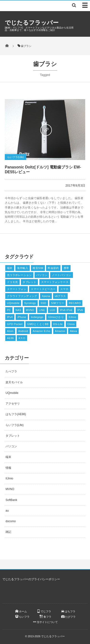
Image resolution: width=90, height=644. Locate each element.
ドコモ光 (12, 282)
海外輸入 (23, 268)
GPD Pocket (15, 324)
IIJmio (72, 317)
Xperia (46, 296)
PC (9, 310)
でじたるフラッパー (32, 23)
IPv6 (80, 310)
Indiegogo (37, 317)
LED (52, 310)
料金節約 (53, 268)
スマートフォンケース (55, 282)
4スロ (22, 338)
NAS (18, 310)
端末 (10, 268)
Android (23, 331)
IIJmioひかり (56, 317)
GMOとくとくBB (38, 324)
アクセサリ (13, 404)
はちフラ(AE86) (16, 414)
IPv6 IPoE (66, 310)
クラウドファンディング (22, 296)
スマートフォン (17, 289)
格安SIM (38, 268)
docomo (11, 521)
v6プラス (60, 296)
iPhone (22, 317)
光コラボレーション (19, 275)
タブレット (29, 282)
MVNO (30, 310)
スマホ (64, 289)
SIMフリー (57, 303)
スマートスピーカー (43, 289)
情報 (8, 468)
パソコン (42, 275)
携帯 (66, 268)
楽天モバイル (14, 382)
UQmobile (13, 303)
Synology (30, 303)
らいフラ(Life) (15, 157)
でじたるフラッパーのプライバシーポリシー (31, 579)
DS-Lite (58, 324)
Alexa (73, 331)
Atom (10, 331)
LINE (42, 310)
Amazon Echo (41, 331)
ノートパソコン (61, 275)
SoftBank (11, 500)
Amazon (60, 331)
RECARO (75, 303)
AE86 (10, 338)
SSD (43, 303)
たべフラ (11, 371)
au (7, 511)
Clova (71, 324)
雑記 (8, 532)
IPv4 (10, 317)
